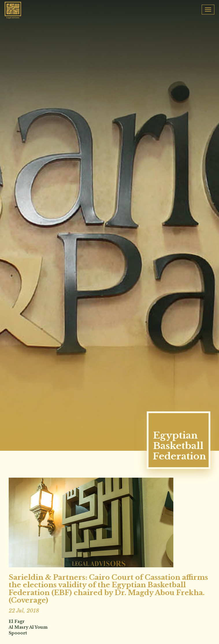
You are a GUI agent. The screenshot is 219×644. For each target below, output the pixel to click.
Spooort (18, 633)
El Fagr (17, 621)
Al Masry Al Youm (28, 627)
